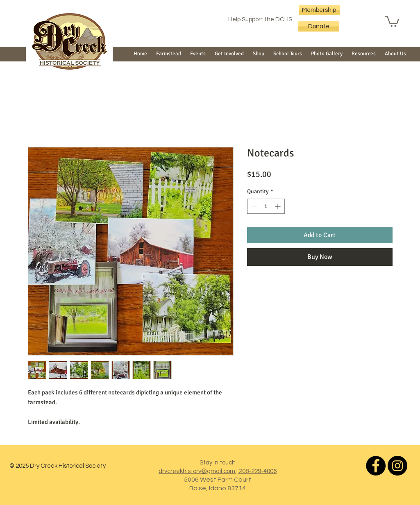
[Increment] (278, 206)
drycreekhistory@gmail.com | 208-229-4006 (218, 471)
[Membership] (319, 10)
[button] (392, 21)
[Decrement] (253, 206)
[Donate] (319, 26)
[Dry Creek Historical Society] (376, 466)
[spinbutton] (266, 206)
